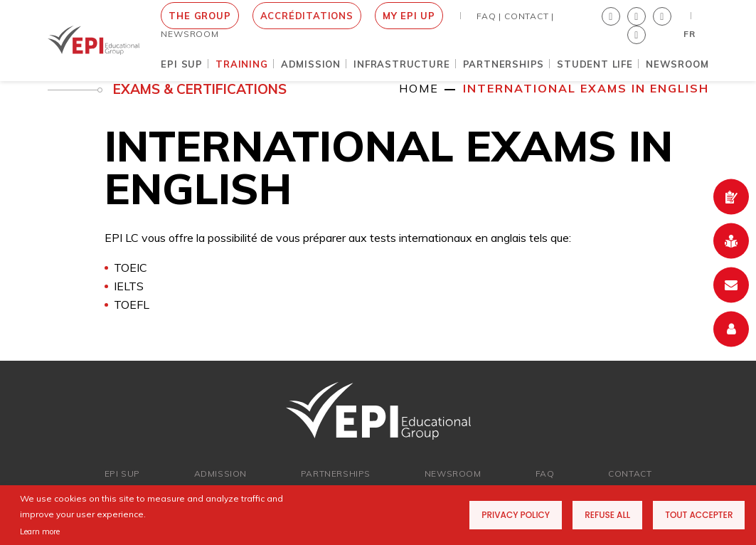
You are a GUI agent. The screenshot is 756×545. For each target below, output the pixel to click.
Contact (630, 473)
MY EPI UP (409, 16)
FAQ (545, 473)
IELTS (129, 286)
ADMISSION (220, 473)
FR (690, 34)
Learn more (40, 531)
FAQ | (489, 16)
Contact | (529, 16)
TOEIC (131, 268)
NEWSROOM (190, 34)
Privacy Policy (516, 515)
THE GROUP (199, 16)
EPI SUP (122, 473)
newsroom (453, 473)
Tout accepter (699, 515)
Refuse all (607, 515)
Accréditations (307, 16)
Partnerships (336, 473)
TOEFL (132, 305)
